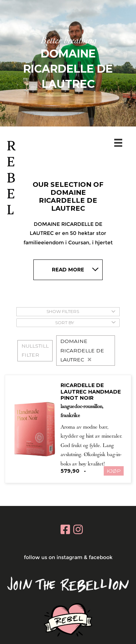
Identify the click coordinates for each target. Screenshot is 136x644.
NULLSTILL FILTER (35, 350)
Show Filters (81, 311)
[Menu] (120, 143)
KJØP (114, 471)
